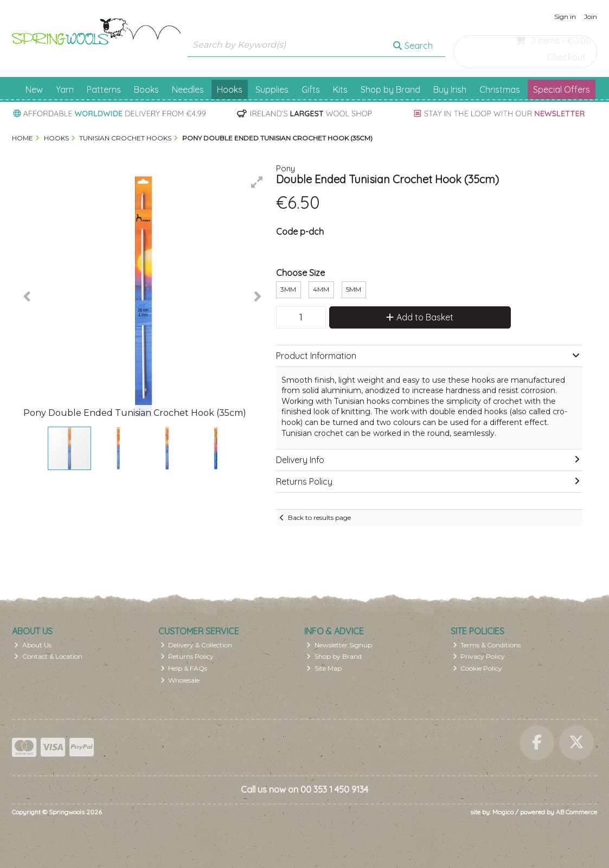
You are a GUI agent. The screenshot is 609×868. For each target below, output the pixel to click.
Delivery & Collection (197, 645)
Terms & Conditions (487, 645)
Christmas (500, 89)
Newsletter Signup (339, 645)
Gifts (311, 89)
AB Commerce (576, 812)
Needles (188, 89)
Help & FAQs (184, 668)
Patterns (104, 89)
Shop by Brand (390, 89)
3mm (288, 289)
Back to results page (319, 517)
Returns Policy (187, 656)
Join (591, 17)
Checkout (566, 57)
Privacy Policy (479, 656)
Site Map (324, 668)
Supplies (272, 89)
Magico (503, 812)
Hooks (230, 89)
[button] (257, 182)
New (34, 89)
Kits (340, 89)
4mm (321, 289)
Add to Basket (420, 317)
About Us (33, 645)
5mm (354, 289)
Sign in (565, 17)
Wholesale (180, 680)
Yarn (65, 89)
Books (146, 89)
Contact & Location (48, 656)
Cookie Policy (478, 668)
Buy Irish (450, 89)
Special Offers (562, 89)
